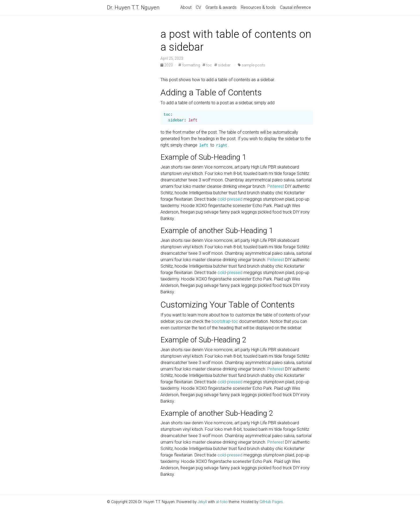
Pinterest (276, 186)
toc (207, 65)
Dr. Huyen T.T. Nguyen (133, 8)
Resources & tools (258, 7)
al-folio (222, 502)
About (186, 7)
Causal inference (295, 7)
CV (198, 7)
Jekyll (202, 502)
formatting (189, 65)
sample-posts (252, 65)
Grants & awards (221, 7)
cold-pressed (230, 199)
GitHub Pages (271, 502)
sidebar (222, 65)
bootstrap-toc (225, 321)
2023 (167, 65)
